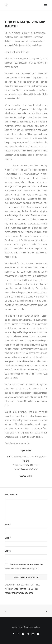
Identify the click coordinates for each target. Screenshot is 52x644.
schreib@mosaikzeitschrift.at (26, 469)
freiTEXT (10, 457)
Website (8, 551)
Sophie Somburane (26, 451)
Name (8, 525)
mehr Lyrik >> (30, 476)
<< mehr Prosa (22, 476)
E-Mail (8, 538)
